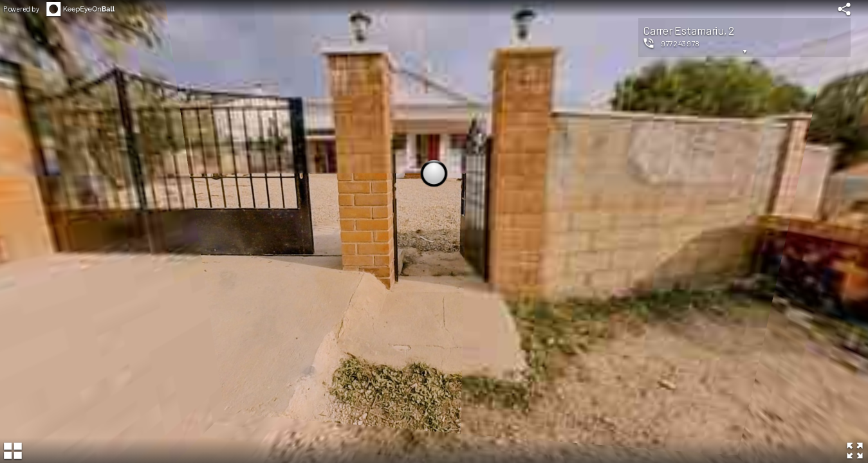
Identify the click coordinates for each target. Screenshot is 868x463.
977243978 (680, 43)
